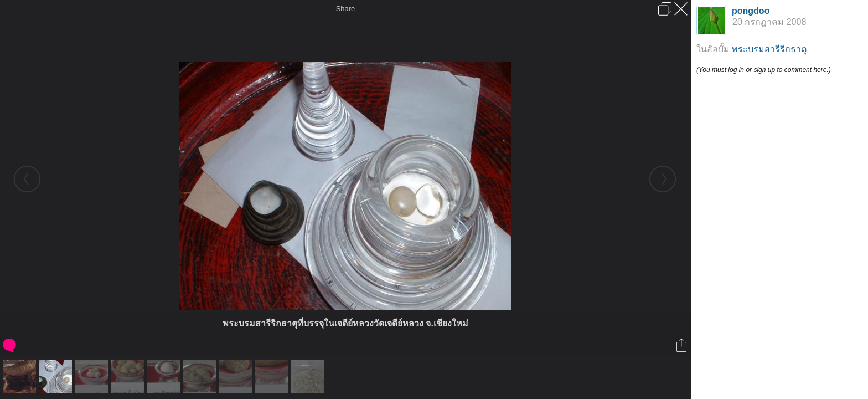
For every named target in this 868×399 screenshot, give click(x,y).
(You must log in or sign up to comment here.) (764, 70)
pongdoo (751, 11)
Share (346, 9)
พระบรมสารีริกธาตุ (769, 49)
